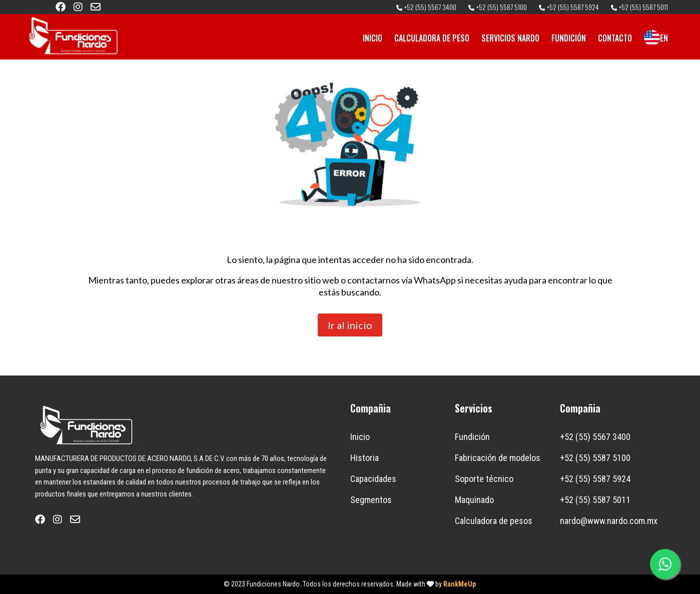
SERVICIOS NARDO (510, 38)
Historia (365, 458)
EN (656, 38)
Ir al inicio (350, 325)
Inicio (360, 437)
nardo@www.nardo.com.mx (609, 521)
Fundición (472, 437)
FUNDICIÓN (569, 38)
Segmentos (371, 500)
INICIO (373, 38)
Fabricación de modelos (498, 458)
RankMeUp (460, 584)
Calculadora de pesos (494, 521)
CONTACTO (615, 38)
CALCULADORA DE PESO (432, 38)
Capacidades (373, 479)
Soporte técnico (484, 479)
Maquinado (474, 500)
